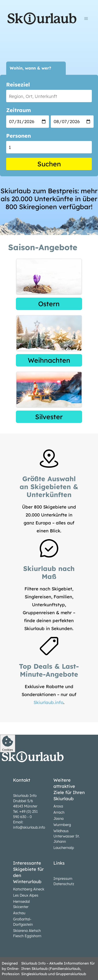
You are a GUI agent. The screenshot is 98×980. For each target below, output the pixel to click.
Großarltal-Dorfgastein (23, 922)
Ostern (49, 304)
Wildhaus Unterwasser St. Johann (67, 836)
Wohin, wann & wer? (30, 68)
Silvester (49, 417)
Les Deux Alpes (26, 895)
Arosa (58, 806)
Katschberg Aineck (29, 889)
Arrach (59, 812)
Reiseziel (18, 84)
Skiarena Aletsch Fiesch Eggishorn (27, 933)
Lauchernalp (64, 848)
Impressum (63, 879)
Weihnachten (49, 360)
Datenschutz (64, 884)
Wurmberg (62, 825)
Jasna (58, 819)
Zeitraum (19, 110)
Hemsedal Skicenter (21, 904)
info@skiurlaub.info (29, 827)
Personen (19, 136)
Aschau (19, 913)
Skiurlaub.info (48, 702)
